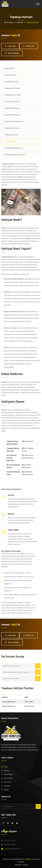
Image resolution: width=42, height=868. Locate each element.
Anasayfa (9, 22)
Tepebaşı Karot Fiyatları (12, 88)
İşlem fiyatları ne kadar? (11, 679)
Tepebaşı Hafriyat (10, 141)
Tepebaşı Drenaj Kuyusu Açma (15, 155)
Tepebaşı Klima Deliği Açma (14, 148)
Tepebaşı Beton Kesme (12, 108)
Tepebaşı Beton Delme (12, 102)
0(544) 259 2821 (10, 840)
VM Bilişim (28, 859)
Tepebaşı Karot (9, 68)
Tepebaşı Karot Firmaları (13, 95)
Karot (6, 767)
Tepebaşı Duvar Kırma (12, 128)
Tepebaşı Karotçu (10, 75)
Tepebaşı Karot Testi (11, 82)
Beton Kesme (9, 778)
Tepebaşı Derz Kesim (11, 135)
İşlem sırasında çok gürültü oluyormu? (16, 672)
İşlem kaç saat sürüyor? (11, 666)
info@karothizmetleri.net (13, 849)
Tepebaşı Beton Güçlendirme (14, 121)
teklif (14, 35)
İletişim (6, 790)
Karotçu (7, 771)
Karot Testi (8, 782)
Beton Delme (8, 774)
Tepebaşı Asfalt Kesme (12, 115)
